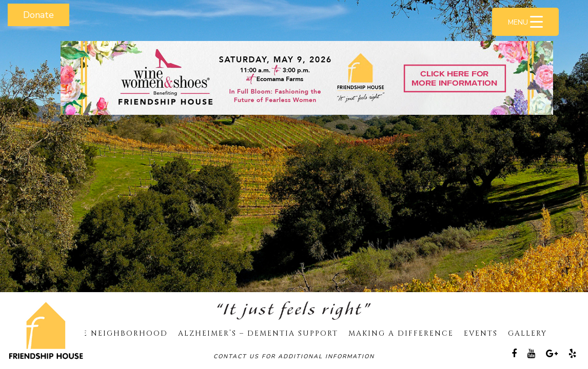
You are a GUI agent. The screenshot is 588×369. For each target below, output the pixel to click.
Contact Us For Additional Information (294, 356)
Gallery (527, 333)
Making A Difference (401, 333)
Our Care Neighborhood (104, 333)
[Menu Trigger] (525, 22)
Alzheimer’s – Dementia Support (258, 333)
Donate (38, 15)
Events (481, 333)
